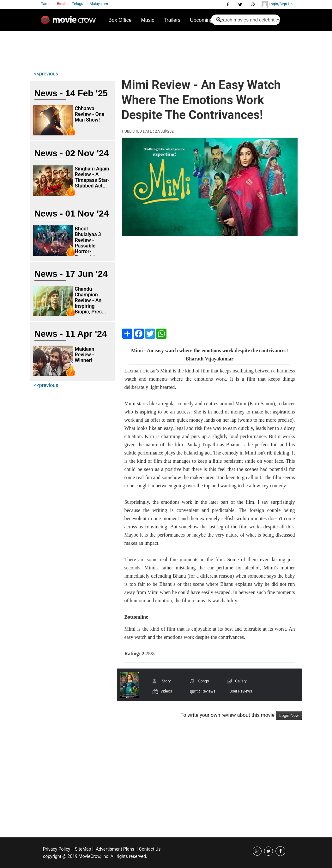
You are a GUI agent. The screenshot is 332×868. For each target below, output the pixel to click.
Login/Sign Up (277, 4)
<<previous (46, 74)
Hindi (61, 4)
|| (72, 849)
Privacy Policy (57, 849)
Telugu (78, 4)
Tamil (46, 4)
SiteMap (83, 849)
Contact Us (150, 849)
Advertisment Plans (115, 849)
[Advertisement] (148, 49)
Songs (204, 681)
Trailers (172, 20)
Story (166, 681)
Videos (166, 691)
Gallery (241, 681)
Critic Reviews (204, 691)
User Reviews (241, 691)
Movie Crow (70, 22)
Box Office (120, 20)
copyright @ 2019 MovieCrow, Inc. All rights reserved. (95, 856)
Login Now (289, 715)
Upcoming (201, 20)
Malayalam (99, 4)
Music (148, 20)
